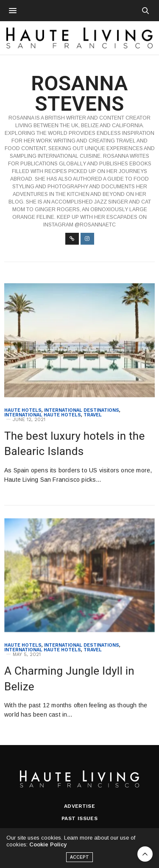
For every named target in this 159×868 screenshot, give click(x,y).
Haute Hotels (23, 410)
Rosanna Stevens (79, 93)
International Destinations (82, 410)
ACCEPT (80, 859)
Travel (93, 415)
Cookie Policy (48, 847)
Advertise (80, 806)
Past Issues (79, 818)
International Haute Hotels (43, 415)
